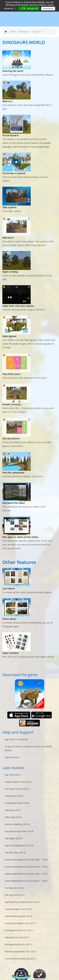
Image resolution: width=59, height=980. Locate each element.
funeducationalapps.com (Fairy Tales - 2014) (26, 860)
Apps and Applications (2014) (19, 845)
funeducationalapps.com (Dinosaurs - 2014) (26, 867)
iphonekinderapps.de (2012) (18, 916)
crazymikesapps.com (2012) (18, 909)
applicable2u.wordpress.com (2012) (22, 902)
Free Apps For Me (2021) (17, 789)
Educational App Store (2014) (19, 831)
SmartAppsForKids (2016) (17, 803)
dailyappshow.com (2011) (17, 937)
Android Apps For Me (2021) (18, 782)
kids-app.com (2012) (15, 895)
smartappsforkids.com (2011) (19, 930)
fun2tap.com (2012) (14, 888)
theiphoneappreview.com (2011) (21, 951)
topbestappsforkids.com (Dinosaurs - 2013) (26, 881)
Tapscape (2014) (13, 810)
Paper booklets (12, 757)
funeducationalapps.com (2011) (20, 923)
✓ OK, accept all (29, 8)
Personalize (48, 9)
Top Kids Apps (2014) (15, 852)
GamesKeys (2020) (14, 796)
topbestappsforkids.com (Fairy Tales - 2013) (26, 874)
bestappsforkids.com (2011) (18, 944)
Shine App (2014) (13, 817)
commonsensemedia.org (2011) (20, 959)
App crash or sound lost (16, 739)
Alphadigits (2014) (13, 838)
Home (13, 32)
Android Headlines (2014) (17, 824)
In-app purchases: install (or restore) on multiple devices (28, 748)
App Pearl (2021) (13, 775)
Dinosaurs (24, 32)
